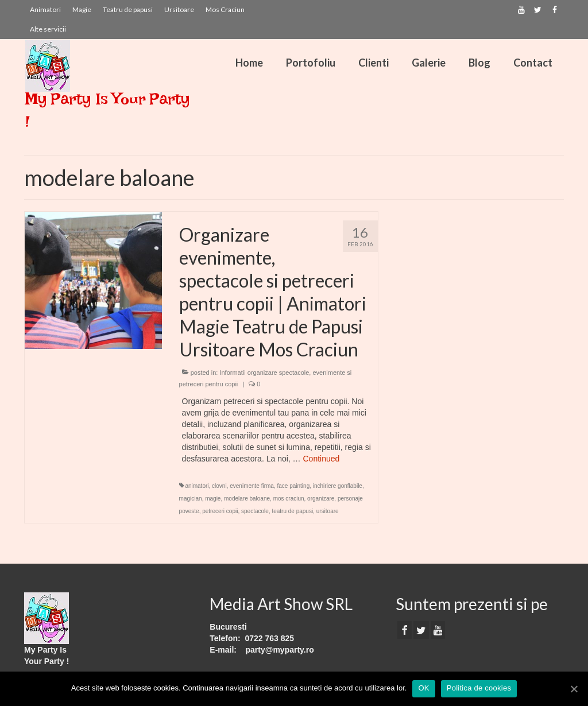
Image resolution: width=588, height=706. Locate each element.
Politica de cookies (479, 688)
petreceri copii (220, 511)
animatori (197, 486)
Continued (322, 459)
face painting (293, 486)
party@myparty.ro (280, 650)
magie (213, 499)
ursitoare (328, 511)
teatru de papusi (292, 511)
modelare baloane (247, 499)
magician (191, 499)
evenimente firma (252, 486)
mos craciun (289, 499)
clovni (219, 486)
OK (423, 688)
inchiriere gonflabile (338, 486)
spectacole (255, 511)
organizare (321, 499)
